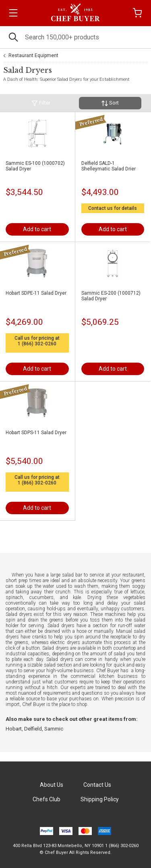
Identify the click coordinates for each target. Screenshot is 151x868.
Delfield (33, 729)
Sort (110, 103)
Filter (41, 103)
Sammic (54, 729)
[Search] (75, 37)
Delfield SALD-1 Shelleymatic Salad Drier (109, 166)
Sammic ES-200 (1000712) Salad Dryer (111, 296)
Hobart (14, 729)
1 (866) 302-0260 (37, 344)
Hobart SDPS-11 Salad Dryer (36, 433)
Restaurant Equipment (33, 55)
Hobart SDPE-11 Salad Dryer (36, 293)
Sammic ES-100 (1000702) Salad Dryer (35, 166)
